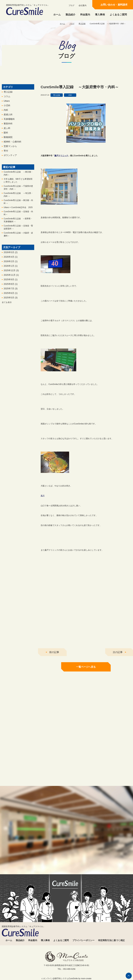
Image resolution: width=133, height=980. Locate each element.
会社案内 (82, 5)
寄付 (6, 154)
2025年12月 (11, 274)
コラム (7, 100)
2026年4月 (11, 261)
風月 (43, 499)
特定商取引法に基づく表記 (111, 940)
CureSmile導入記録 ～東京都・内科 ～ (18, 205)
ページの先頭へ (129, 976)
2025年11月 (11, 279)
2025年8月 (11, 288)
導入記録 (82, 24)
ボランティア (10, 159)
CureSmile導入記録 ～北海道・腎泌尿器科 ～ (18, 231)
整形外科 (8, 127)
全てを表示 (7, 306)
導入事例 (100, 15)
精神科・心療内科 (13, 145)
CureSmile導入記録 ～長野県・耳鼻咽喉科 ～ (18, 224)
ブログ (71, 5)
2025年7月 (11, 292)
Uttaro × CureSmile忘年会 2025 (18, 211)
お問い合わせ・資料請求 (114, 5)
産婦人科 (8, 118)
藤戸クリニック (61, 159)
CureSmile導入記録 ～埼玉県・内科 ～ (18, 198)
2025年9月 (11, 283)
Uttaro (7, 105)
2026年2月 (11, 265)
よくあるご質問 (118, 15)
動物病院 (8, 141)
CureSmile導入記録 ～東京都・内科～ (18, 177)
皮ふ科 (7, 132)
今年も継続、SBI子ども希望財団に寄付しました (18, 184)
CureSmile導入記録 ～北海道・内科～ (18, 217)
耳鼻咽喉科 (9, 123)
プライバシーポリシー (83, 940)
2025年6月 (11, 297)
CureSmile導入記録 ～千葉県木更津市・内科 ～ (18, 191)
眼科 (6, 136)
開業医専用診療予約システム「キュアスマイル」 (28, 10)
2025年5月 (11, 301)
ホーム (57, 15)
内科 (6, 114)
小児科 (7, 109)
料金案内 (85, 15)
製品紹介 (70, 15)
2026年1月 (11, 270)
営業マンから (10, 150)
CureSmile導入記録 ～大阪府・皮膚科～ (18, 238)
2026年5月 (11, 256)
